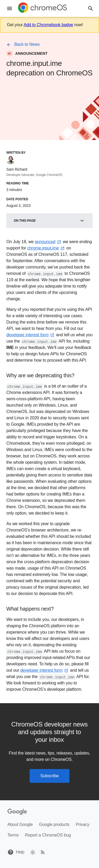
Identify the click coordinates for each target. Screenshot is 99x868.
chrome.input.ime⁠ (46, 248)
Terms (13, 835)
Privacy (82, 824)
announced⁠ (48, 242)
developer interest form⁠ (31, 335)
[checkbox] (32, 852)
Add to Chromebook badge (48, 25)
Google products (54, 824)
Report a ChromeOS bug (48, 835)
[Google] (17, 812)
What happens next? (30, 609)
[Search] (91, 9)
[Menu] (10, 8)
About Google (20, 824)
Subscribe (50, 776)
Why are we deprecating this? (40, 375)
